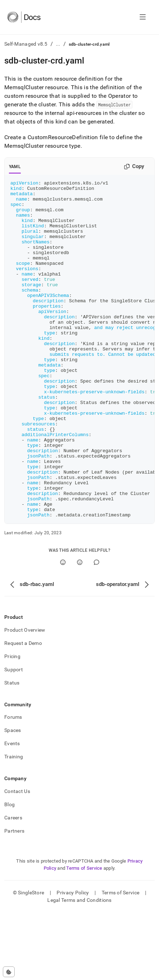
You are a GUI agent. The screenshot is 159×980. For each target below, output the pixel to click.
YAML (15, 167)
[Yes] (63, 630)
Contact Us (17, 859)
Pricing (12, 724)
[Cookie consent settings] (9, 972)
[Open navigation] (143, 17)
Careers (13, 885)
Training (14, 824)
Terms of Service (84, 936)
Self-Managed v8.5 (26, 44)
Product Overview (25, 697)
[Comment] (97, 630)
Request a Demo (23, 711)
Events (12, 811)
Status (12, 750)
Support (14, 737)
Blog (9, 872)
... (58, 44)
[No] (80, 630)
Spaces (13, 798)
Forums (13, 784)
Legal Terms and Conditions (79, 968)
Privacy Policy (73, 960)
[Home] (24, 17)
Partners (14, 898)
